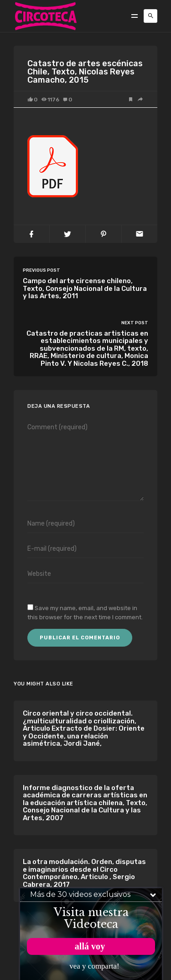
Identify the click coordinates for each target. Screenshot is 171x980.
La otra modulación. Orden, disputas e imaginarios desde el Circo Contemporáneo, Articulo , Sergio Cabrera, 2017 (84, 873)
